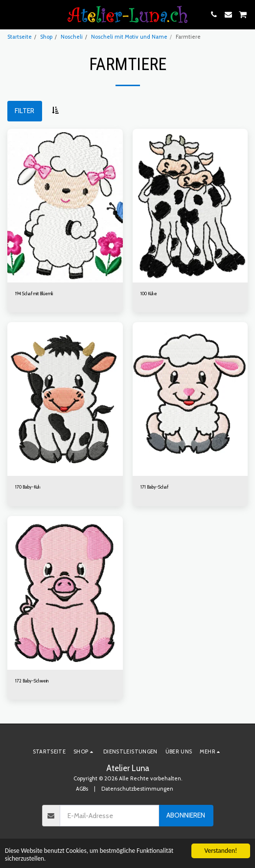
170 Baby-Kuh (28, 487)
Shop (46, 37)
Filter (24, 111)
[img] (65, 206)
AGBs (82, 789)
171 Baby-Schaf (154, 487)
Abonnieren (186, 815)
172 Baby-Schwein (32, 681)
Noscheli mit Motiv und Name (129, 37)
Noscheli (72, 37)
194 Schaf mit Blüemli (34, 293)
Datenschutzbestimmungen (137, 789)
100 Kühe (149, 293)
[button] (11, 14)
